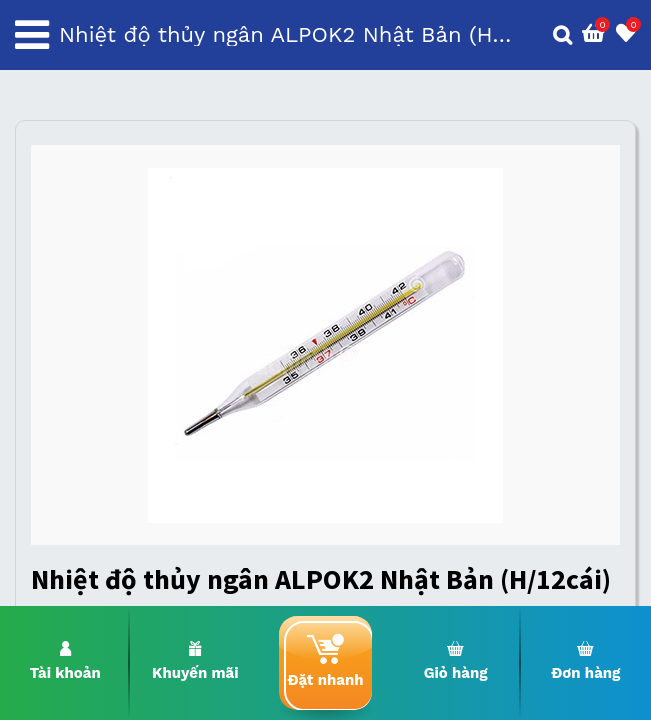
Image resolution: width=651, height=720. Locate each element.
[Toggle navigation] (32, 35)
